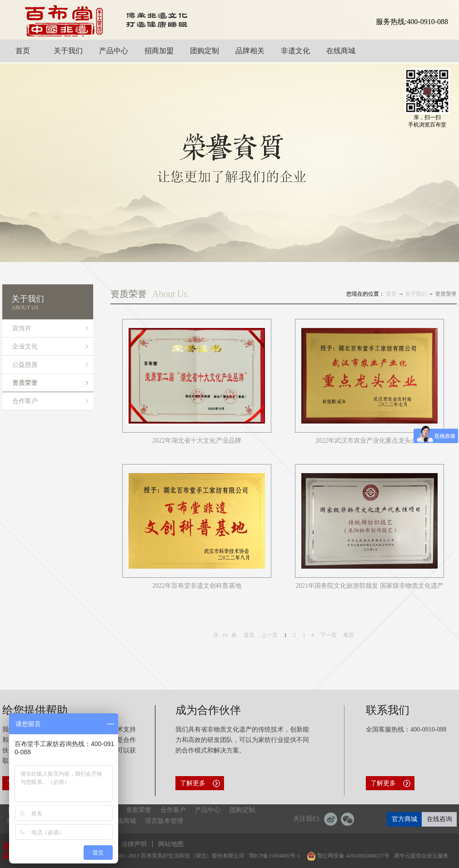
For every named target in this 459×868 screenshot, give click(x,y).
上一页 (269, 635)
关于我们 (416, 294)
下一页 (329, 635)
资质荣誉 (446, 294)
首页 (249, 635)
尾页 (349, 635)
